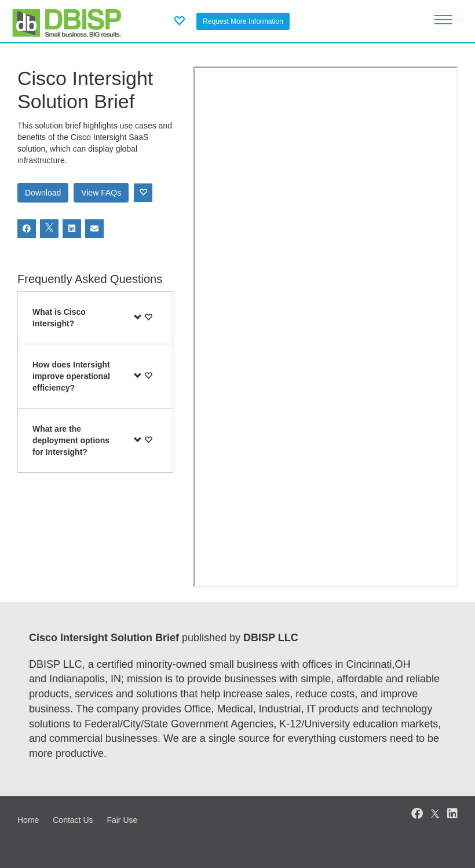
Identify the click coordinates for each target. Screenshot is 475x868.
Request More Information (243, 21)
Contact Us (73, 820)
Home (28, 820)
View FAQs (101, 193)
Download (43, 193)
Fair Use (122, 820)
